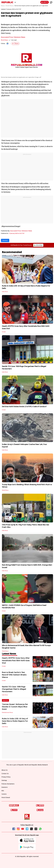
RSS (3, 791)
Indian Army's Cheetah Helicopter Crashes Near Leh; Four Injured (24, 446)
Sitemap (4, 780)
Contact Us (5, 774)
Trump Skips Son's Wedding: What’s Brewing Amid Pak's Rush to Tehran (27, 486)
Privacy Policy (6, 777)
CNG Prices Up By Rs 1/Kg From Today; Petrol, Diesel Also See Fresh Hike (25, 526)
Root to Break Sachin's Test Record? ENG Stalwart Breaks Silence (14, 675)
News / (3, 6)
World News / (10, 6)
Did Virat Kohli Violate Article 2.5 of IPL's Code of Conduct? (24, 407)
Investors (5, 787)
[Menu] (51, 2)
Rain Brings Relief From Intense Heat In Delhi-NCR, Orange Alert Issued (27, 566)
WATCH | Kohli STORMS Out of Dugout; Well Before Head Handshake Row (24, 606)
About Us (5, 770)
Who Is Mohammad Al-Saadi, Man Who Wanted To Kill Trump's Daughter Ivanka (26, 647)
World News (4, 40)
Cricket (4, 332)
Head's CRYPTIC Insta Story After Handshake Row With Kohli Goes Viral (26, 327)
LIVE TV (45, 2)
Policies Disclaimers (8, 784)
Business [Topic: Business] (5, 240)
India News (5, 292)
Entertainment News (7, 712)
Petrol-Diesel (6, 798)
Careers (4, 794)
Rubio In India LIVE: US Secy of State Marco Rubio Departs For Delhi (26, 287)
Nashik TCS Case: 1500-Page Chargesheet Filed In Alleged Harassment (24, 368)
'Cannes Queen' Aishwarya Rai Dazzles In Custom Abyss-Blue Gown (15, 707)
